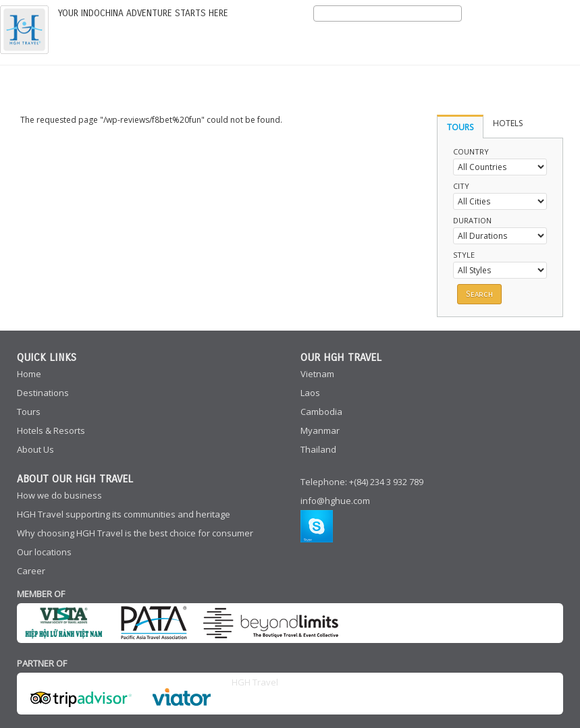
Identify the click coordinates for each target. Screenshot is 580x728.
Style (464, 255)
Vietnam (317, 374)
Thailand (318, 449)
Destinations (43, 393)
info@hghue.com (335, 501)
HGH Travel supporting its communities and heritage (124, 514)
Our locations (44, 552)
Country (471, 151)
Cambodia (321, 412)
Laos (310, 393)
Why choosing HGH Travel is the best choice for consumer (135, 533)
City (461, 186)
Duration (472, 220)
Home (29, 374)
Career (31, 571)
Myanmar (320, 430)
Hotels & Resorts (51, 430)
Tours (29, 412)
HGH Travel (255, 682)
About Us (35, 449)
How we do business (59, 495)
